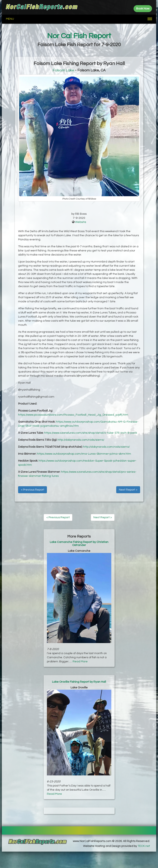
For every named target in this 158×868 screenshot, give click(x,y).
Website (81, 222)
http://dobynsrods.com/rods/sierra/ (81, 440)
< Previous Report (33, 490)
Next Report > (128, 490)
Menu (10, 19)
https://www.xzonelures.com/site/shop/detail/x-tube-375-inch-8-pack (91, 433)
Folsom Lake (63, 70)
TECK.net (144, 846)
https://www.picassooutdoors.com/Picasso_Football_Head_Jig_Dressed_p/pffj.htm (73, 415)
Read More (80, 662)
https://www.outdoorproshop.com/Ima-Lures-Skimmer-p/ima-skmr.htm (84, 454)
